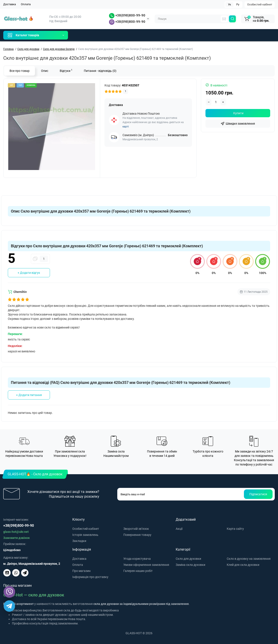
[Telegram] (9, 606)
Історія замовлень (85, 535)
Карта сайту (235, 529)
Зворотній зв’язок (136, 529)
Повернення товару (137, 535)
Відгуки (66, 71)
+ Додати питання (29, 395)
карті (126, 127)
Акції (179, 529)
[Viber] (9, 592)
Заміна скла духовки (190, 565)
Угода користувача (137, 559)
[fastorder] (238, 124)
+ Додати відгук (29, 273)
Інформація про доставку (90, 577)
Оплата (26, 4)
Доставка (10, 4)
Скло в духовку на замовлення (249, 559)
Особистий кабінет (260, 4)
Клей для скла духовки (243, 565)
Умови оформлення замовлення (146, 565)
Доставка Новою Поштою (141, 114)
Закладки (79, 541)
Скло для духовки (188, 559)
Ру (238, 5)
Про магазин (81, 571)
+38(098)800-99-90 (127, 15)
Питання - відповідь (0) (100, 71)
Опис (45, 71)
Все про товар (20, 71)
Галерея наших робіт (138, 571)
